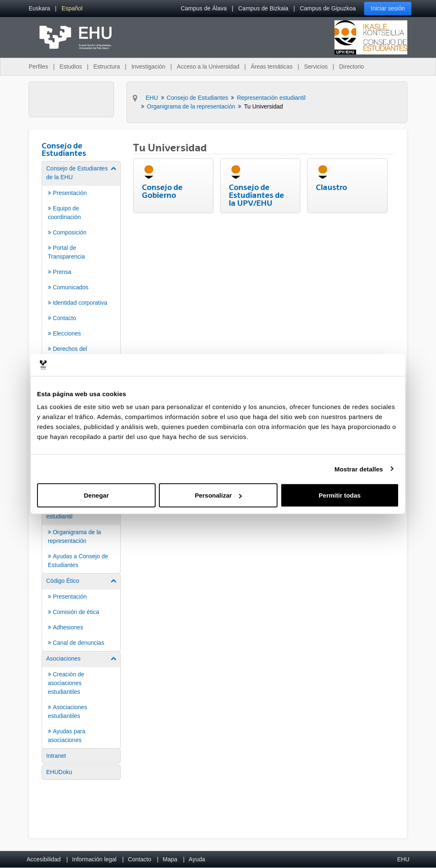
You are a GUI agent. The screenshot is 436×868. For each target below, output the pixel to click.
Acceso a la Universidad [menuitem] (208, 67)
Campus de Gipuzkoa (328, 8)
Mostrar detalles (359, 469)
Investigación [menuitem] (149, 67)
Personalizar (218, 495)
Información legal (94, 859)
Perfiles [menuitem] (38, 67)
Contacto (139, 859)
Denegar (96, 495)
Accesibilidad (44, 859)
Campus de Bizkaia (264, 8)
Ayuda (197, 859)
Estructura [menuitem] (107, 67)
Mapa (170, 859)
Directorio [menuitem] (352, 67)
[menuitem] (39, 9)
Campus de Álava (204, 8)
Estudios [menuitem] (71, 67)
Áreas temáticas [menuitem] (272, 67)
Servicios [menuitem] (316, 67)
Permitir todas (340, 495)
